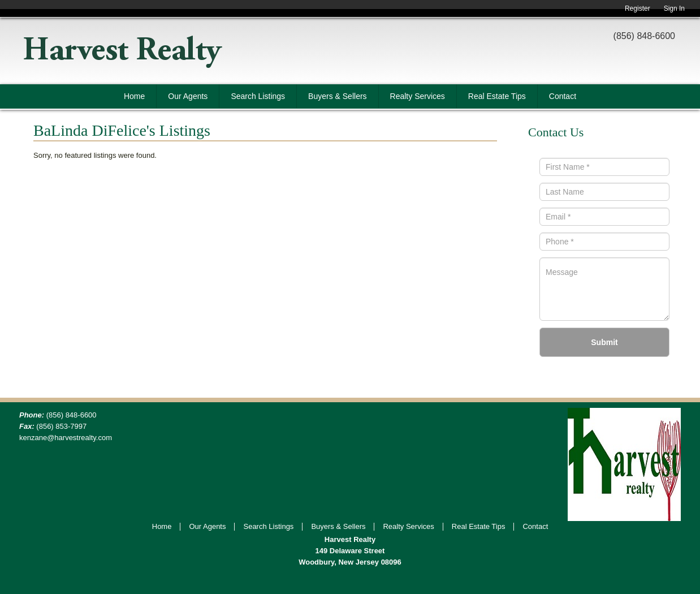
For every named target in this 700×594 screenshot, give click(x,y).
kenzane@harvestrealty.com (66, 438)
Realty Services (418, 96)
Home (134, 96)
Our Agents (188, 96)
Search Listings (258, 96)
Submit (604, 342)
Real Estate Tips (497, 96)
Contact (563, 96)
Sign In (674, 8)
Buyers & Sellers (337, 96)
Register (638, 8)
